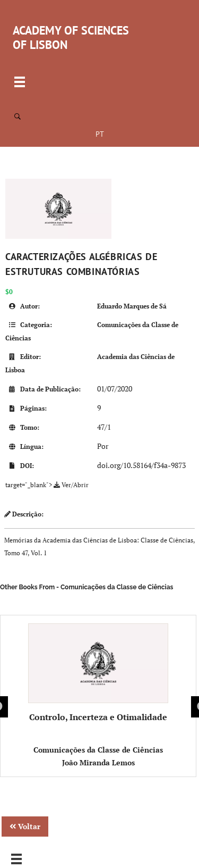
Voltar (25, 826)
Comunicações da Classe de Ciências (98, 750)
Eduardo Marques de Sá (132, 306)
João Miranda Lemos (98, 762)
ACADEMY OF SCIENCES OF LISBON (71, 37)
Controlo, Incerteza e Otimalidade (98, 673)
